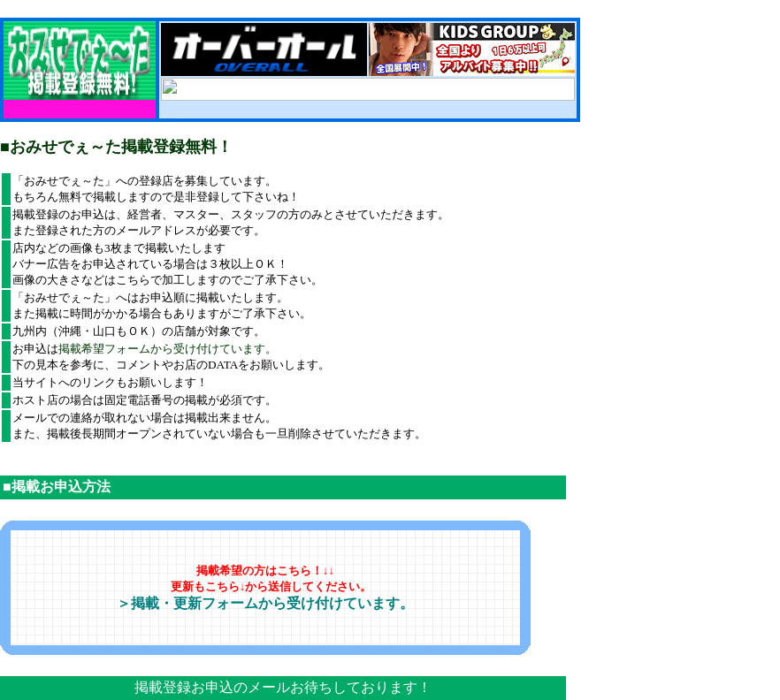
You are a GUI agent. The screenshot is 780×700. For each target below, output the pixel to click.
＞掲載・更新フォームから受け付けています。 (265, 603)
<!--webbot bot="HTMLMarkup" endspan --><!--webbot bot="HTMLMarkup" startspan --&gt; (368, 89)
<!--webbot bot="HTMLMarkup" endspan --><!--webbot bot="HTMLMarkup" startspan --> (368, 49)
